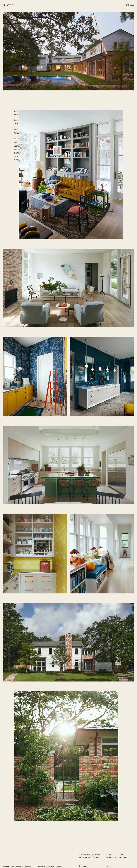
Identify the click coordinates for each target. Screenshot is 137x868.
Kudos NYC (59, 867)
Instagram (84, 866)
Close (130, 5)
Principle (51, 867)
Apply (109, 866)
